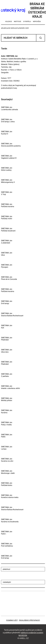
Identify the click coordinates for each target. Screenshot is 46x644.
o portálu (27, 21)
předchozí (6, 569)
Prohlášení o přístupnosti (29, 620)
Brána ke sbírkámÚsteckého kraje (23, 10)
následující (7, 582)
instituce (18, 21)
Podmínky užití (12, 620)
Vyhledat (41, 38)
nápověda (37, 21)
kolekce (9, 21)
